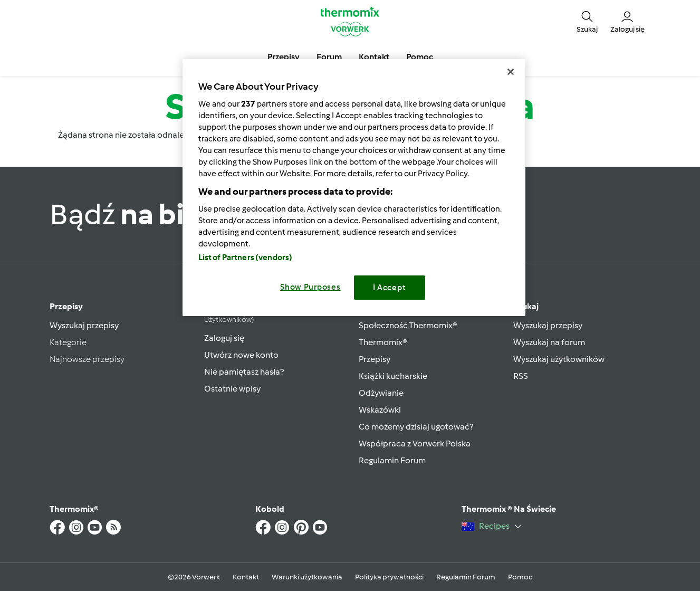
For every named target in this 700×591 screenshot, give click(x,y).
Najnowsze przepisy (87, 359)
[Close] (511, 72)
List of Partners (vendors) (246, 258)
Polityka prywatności (389, 577)
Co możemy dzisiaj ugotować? (416, 427)
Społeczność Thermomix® (408, 325)
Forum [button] (329, 57)
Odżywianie (381, 393)
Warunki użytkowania (307, 577)
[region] (354, 188)
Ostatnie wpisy (232, 389)
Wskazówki (380, 410)
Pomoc (520, 577)
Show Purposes (310, 287)
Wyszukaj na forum (549, 342)
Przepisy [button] (284, 57)
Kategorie (68, 342)
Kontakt (246, 577)
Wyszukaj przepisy (84, 325)
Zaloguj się (224, 338)
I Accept (390, 288)
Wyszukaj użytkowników (559, 359)
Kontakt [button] (374, 57)
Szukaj (526, 306)
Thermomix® (383, 342)
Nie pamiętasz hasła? (244, 372)
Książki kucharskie (393, 376)
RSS (521, 376)
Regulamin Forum (392, 460)
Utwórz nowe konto (241, 355)
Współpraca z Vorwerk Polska (415, 444)
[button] (587, 21)
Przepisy (66, 306)
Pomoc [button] (420, 57)
